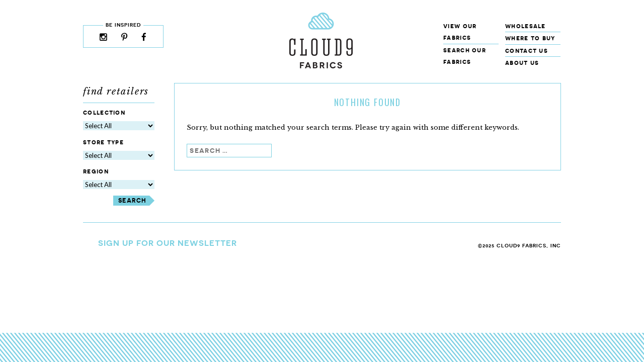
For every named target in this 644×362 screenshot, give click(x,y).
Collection (104, 112)
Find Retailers (116, 92)
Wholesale (526, 26)
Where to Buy (530, 38)
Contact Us (527, 51)
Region (96, 172)
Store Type (103, 142)
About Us (522, 63)
